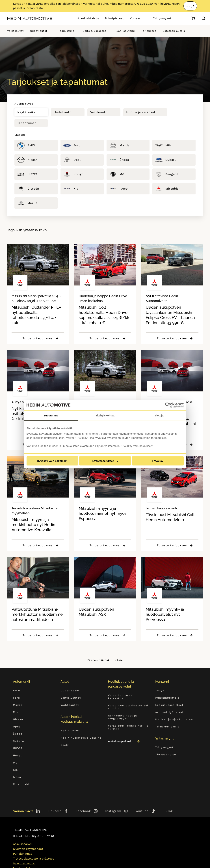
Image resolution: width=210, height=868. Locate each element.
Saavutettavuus (24, 863)
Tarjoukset (149, 31)
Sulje (190, 6)
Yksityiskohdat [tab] (105, 415)
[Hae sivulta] (203, 18)
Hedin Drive (66, 31)
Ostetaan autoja (174, 31)
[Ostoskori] (193, 18)
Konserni (137, 18)
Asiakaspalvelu (124, 741)
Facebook (83, 811)
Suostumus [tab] (51, 415)
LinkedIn (55, 811)
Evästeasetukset (105, 461)
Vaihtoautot (15, 31)
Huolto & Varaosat (93, 31)
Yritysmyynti (163, 18)
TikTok (168, 811)
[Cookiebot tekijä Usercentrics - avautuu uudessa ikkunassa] (168, 405)
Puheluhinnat (22, 854)
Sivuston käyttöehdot (28, 849)
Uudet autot (39, 31)
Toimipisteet (114, 18)
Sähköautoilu (126, 31)
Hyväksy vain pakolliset (52, 461)
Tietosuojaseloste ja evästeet (33, 859)
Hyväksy (158, 461)
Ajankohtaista (88, 18)
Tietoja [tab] (159, 415)
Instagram (113, 811)
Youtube (142, 811)
